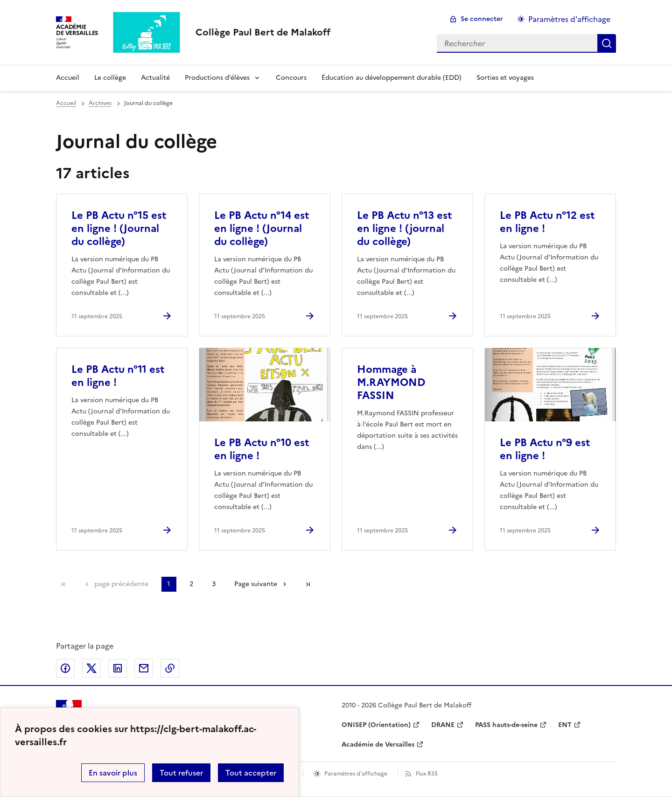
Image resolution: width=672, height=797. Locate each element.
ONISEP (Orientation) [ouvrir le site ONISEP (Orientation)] (376, 725)
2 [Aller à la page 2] (191, 584)
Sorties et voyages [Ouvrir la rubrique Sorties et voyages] (505, 78)
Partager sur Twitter (91, 668)
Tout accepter (251, 773)
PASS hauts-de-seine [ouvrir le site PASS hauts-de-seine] (506, 725)
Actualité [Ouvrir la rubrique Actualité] (155, 78)
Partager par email (144, 668)
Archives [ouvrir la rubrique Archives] (100, 103)
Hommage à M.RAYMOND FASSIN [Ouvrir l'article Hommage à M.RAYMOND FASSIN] (391, 382)
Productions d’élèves (217, 78)
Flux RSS (427, 774)
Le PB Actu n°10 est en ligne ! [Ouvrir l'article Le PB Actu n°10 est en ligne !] (262, 449)
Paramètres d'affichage (356, 774)
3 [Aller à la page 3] (214, 584)
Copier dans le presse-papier (170, 668)
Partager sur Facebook (65, 668)
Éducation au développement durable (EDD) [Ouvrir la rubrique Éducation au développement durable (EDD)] (392, 78)
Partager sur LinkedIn (118, 668)
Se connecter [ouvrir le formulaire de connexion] (482, 19)
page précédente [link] (121, 584)
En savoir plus (113, 773)
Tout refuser (181, 773)
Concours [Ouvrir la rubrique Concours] (291, 78)
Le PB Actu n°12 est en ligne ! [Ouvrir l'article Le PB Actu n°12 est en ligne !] (547, 222)
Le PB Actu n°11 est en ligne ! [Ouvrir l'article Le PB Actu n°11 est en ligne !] (118, 376)
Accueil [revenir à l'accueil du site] (66, 103)
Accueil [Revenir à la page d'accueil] (68, 78)
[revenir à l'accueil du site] (263, 32)
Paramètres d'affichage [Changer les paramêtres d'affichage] (569, 19)
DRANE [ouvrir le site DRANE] (443, 725)
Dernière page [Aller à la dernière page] (308, 584)
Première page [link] (63, 584)
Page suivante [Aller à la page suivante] (256, 584)
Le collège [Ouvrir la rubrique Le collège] (110, 78)
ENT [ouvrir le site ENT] (565, 725)
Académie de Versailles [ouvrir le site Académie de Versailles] (378, 745)
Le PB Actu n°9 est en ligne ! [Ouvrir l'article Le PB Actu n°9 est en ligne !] (545, 449)
